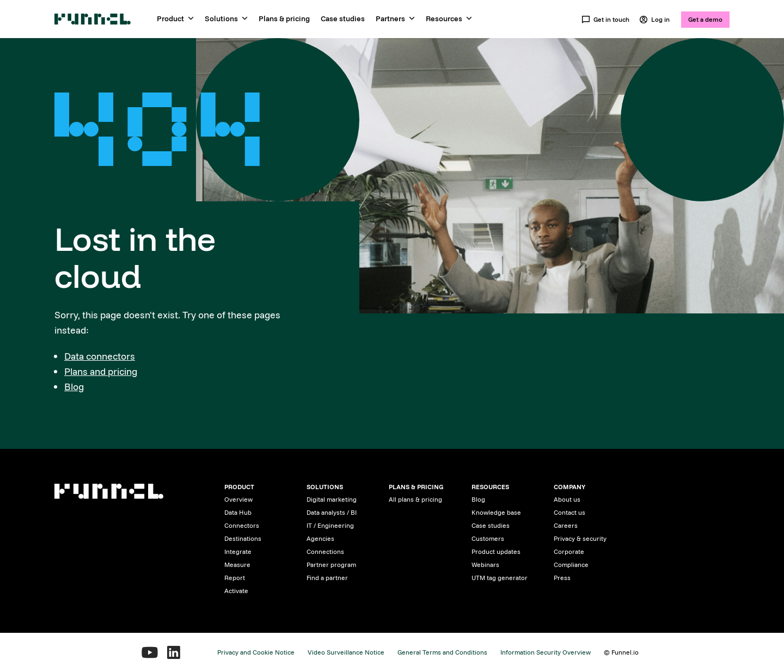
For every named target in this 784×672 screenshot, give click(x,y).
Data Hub (238, 512)
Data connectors (100, 356)
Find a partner (327, 578)
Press (562, 578)
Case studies (343, 19)
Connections (325, 551)
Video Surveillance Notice (346, 652)
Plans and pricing (101, 371)
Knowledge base (496, 512)
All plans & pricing (415, 499)
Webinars (485, 565)
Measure (237, 565)
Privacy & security (580, 538)
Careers (566, 525)
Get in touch (605, 20)
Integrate (238, 551)
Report (235, 578)
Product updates (496, 551)
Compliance (571, 565)
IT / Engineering (330, 525)
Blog (74, 387)
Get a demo (705, 19)
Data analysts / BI (332, 512)
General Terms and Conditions (442, 652)
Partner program (331, 565)
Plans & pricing (284, 19)
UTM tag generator (500, 578)
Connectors (242, 525)
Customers (488, 538)
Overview (238, 499)
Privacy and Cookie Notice (256, 652)
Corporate (569, 551)
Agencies (320, 538)
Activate (236, 591)
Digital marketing (332, 499)
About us (567, 499)
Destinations (243, 538)
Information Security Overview (546, 652)
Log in (654, 20)
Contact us (569, 512)
